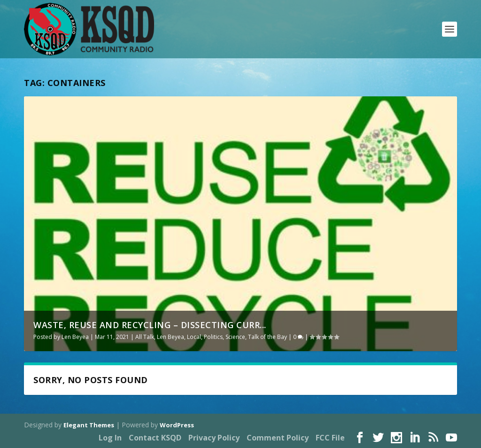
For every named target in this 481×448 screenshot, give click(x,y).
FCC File (330, 438)
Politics (213, 337)
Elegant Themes (89, 425)
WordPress (177, 425)
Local (194, 337)
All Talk (145, 337)
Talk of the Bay (268, 337)
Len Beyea (75, 337)
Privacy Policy (214, 438)
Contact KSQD (155, 438)
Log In (110, 438)
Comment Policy (278, 438)
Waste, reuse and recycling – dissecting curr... (150, 325)
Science (235, 337)
